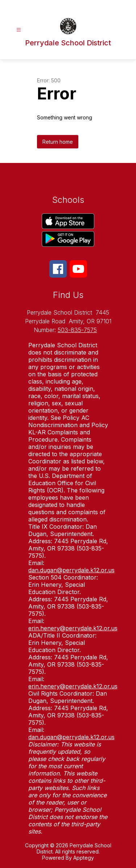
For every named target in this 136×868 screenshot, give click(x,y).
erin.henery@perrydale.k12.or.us (73, 628)
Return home (58, 142)
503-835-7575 (77, 330)
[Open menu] (19, 30)
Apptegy (84, 858)
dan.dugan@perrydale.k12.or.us (71, 570)
